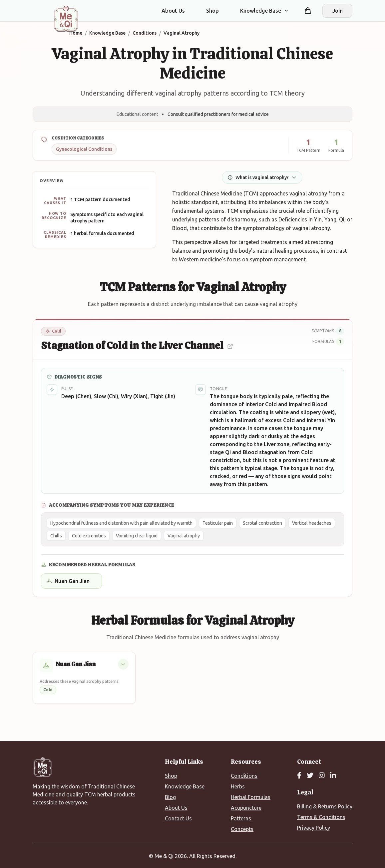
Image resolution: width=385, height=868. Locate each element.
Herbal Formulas (251, 797)
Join (338, 11)
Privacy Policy (314, 828)
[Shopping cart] (308, 11)
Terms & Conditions (321, 817)
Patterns (241, 818)
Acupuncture (246, 808)
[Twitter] (310, 776)
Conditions (244, 776)
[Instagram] (322, 776)
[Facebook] (299, 776)
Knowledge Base (185, 786)
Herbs (238, 786)
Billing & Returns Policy (325, 806)
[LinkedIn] (333, 776)
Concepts (242, 829)
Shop (212, 11)
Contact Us (178, 818)
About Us (173, 11)
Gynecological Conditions (84, 149)
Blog (170, 797)
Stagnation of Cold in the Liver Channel (137, 345)
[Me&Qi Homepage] (66, 19)
